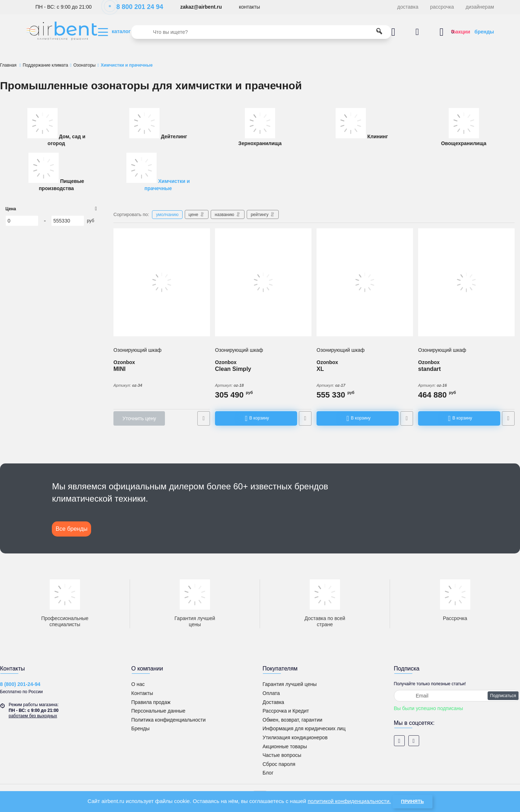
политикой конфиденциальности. (349, 801)
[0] (22, 221)
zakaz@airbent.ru (201, 7)
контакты (249, 7)
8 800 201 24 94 (136, 7)
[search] (261, 32)
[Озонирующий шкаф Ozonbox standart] (466, 282)
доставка (408, 7)
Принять (413, 801)
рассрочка (442, 7)
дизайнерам (480, 7)
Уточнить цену (139, 418)
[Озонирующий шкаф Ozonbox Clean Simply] (263, 282)
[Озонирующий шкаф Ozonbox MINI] (162, 282)
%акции (460, 32)
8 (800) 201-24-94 (20, 684)
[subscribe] (457, 696)
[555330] (68, 221)
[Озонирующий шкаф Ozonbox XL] (365, 282)
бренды (484, 32)
